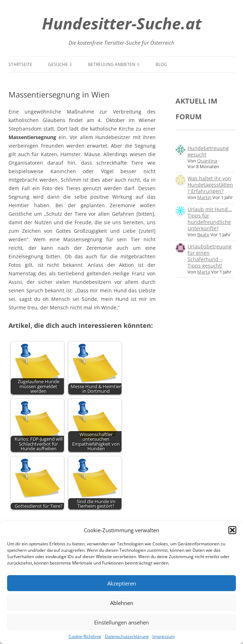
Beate (203, 235)
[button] (232, 530)
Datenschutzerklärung (127, 636)
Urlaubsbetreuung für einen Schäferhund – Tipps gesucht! (210, 256)
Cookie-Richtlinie (85, 636)
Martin (204, 197)
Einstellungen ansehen (121, 622)
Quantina (207, 161)
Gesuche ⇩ (60, 64)
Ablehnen (122, 603)
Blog (161, 64)
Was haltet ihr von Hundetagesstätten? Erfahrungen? (210, 185)
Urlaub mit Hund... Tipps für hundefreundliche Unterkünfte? (210, 219)
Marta (204, 272)
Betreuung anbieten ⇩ (114, 64)
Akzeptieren (122, 583)
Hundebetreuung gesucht (208, 151)
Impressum (164, 636)
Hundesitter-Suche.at (122, 23)
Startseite (20, 64)
